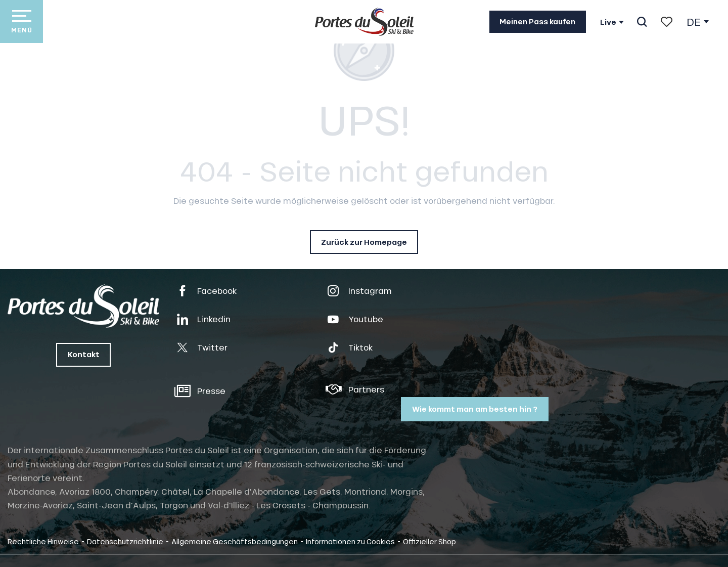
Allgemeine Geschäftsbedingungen (235, 541)
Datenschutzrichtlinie (125, 541)
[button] (642, 22)
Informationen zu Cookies (350, 541)
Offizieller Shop (429, 541)
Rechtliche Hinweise (43, 541)
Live (608, 22)
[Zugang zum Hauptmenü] (21, 21)
